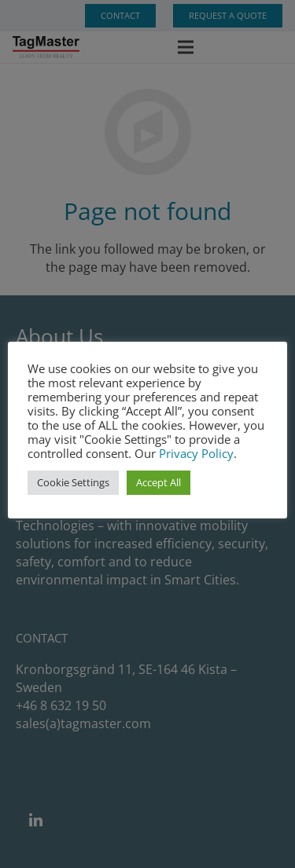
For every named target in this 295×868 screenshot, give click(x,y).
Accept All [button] (159, 482)
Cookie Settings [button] (73, 482)
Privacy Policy (196, 453)
